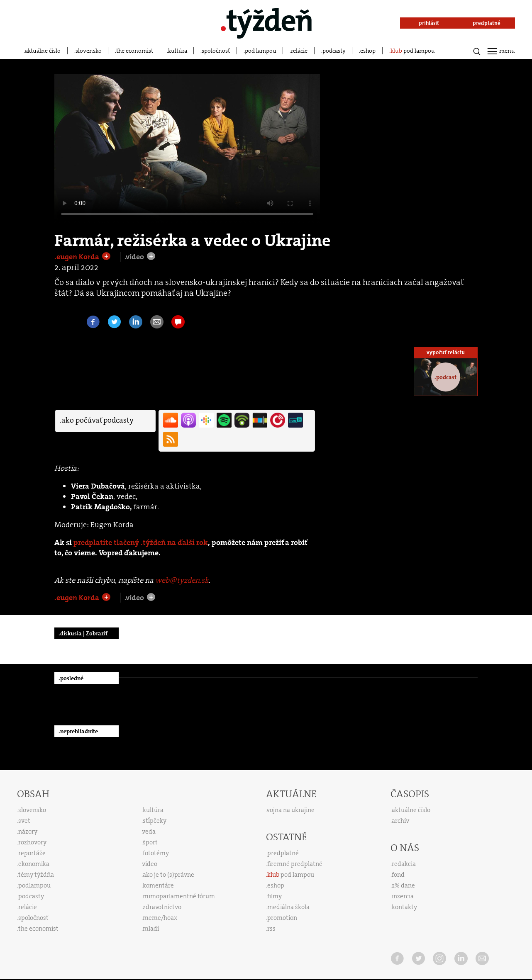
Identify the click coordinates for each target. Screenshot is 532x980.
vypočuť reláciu (446, 352)
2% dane (403, 885)
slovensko (89, 51)
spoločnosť (216, 51)
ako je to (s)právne (168, 875)
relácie (299, 51)
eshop (368, 51)
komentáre (158, 885)
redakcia (404, 864)
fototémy (156, 853)
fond (398, 875)
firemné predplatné (295, 864)
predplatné (283, 853)
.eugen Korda (78, 257)
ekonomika (34, 864)
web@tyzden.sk (182, 580)
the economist (135, 51)
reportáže (32, 853)
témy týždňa (36, 875)
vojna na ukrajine (291, 810)
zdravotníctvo (162, 907)
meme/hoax (160, 918)
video (150, 864)
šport (150, 842)
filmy (275, 896)
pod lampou (261, 51)
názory (28, 832)
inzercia (403, 896)
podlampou (34, 885)
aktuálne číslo (43, 51)
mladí (151, 929)
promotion (282, 918)
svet (24, 821)
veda (149, 832)
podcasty (334, 51)
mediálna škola (288, 907)
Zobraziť (97, 633)
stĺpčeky (155, 821)
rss (271, 929)
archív (400, 821)
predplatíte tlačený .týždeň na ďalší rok (141, 543)
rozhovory (32, 842)
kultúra (178, 51)
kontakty (404, 907)
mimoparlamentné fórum (179, 896)
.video (135, 257)
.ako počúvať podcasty (97, 420)
